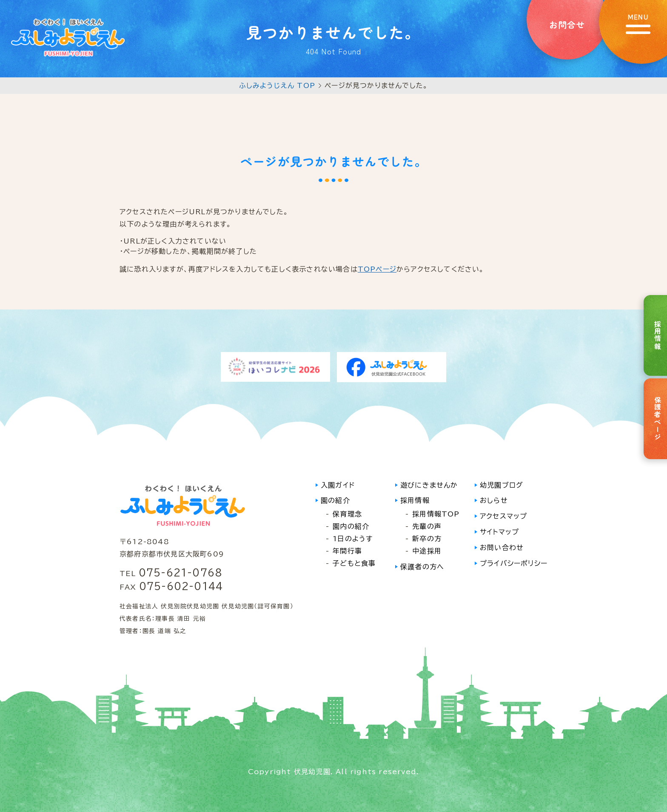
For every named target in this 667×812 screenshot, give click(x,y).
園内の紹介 (351, 526)
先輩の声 (427, 526)
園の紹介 (335, 500)
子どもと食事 (354, 563)
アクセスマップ (503, 516)
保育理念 (347, 514)
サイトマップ (499, 532)
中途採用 (427, 551)
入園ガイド (338, 485)
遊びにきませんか (429, 485)
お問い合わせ (502, 548)
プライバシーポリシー (514, 563)
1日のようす (353, 539)
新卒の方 (427, 539)
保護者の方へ (422, 567)
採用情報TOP (436, 514)
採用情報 (415, 500)
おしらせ (494, 500)
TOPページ (377, 269)
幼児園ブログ (502, 485)
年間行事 (347, 551)
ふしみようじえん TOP (277, 85)
